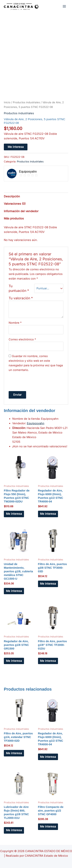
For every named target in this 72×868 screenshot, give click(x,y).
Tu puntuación (19, 288)
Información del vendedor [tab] (21, 211)
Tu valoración (21, 298)
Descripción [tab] (12, 196)
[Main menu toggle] (64, 6)
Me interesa (16, 147)
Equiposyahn (36, 423)
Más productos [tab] (14, 218)
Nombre (15, 323)
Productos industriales (26, 102)
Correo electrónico (22, 339)
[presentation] (38, 381)
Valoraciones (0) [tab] (15, 204)
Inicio (7, 102)
